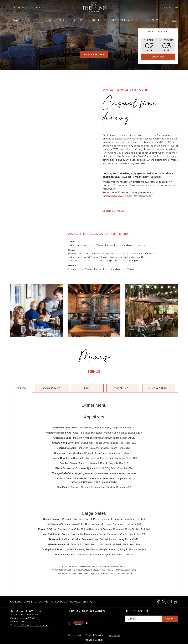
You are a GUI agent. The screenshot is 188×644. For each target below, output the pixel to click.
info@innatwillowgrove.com (33, 625)
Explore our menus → (115, 211)
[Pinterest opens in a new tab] (176, 601)
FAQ (90, 602)
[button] (149, 45)
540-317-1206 (171, 8)
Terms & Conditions (35, 602)
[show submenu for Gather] (85, 20)
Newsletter (78, 602)
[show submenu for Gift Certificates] (137, 20)
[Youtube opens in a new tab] (170, 601)
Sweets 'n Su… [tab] (123, 388)
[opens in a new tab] (78, 623)
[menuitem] (15, 20)
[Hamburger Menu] (174, 20)
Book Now (158, 57)
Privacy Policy (59, 602)
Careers (16, 602)
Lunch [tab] (87, 388)
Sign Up (170, 619)
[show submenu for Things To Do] (166, 20)
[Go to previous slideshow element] (69, 623)
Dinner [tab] (21, 388)
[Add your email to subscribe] (143, 619)
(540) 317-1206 (27, 622)
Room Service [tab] (51, 388)
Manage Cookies (94, 640)
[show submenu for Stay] (22, 20)
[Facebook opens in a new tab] (158, 601)
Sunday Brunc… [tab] (159, 388)
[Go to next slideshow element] (100, 623)
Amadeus (114, 635)
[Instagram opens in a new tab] (164, 601)
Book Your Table (96, 54)
